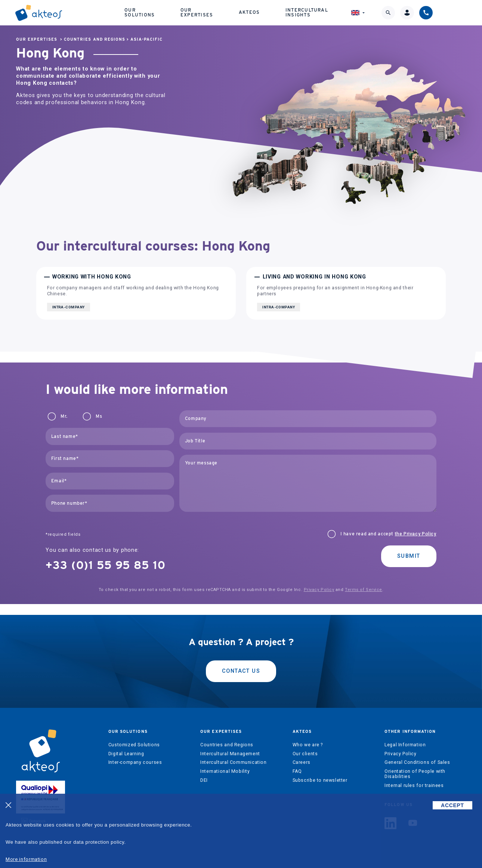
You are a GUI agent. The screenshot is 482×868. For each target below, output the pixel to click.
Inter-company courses (135, 762)
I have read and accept (388, 534)
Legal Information (405, 745)
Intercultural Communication (234, 762)
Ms (99, 416)
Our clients (305, 754)
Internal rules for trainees (414, 785)
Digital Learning (126, 754)
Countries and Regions (95, 39)
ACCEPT (452, 805)
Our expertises (210, 13)
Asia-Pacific (146, 39)
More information (26, 859)
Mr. (64, 416)
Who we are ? (308, 745)
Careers (302, 762)
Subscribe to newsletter (320, 780)
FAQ (297, 771)
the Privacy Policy (416, 534)
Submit (409, 556)
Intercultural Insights (321, 13)
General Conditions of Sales (417, 762)
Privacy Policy (319, 590)
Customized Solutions (134, 745)
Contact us (241, 671)
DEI (204, 780)
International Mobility (225, 771)
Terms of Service (364, 590)
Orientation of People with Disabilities (415, 774)
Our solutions (148, 13)
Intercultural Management (230, 754)
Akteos (266, 14)
